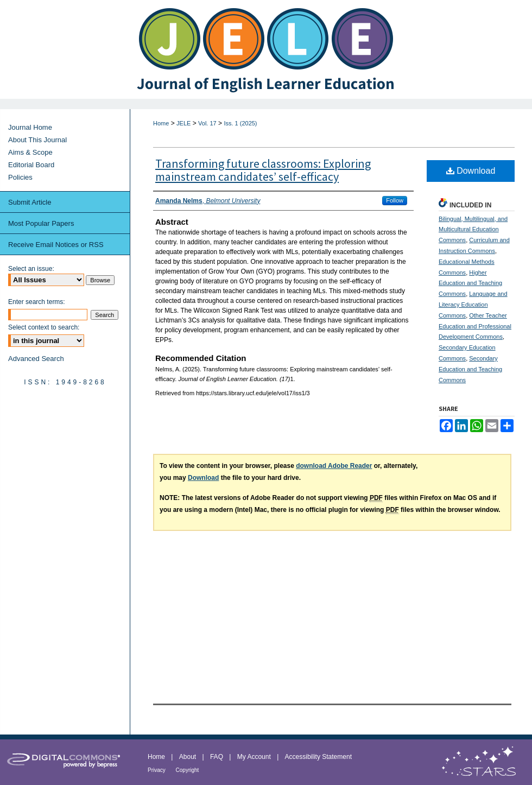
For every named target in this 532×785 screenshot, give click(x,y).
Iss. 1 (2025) (240, 123)
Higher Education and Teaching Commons (470, 283)
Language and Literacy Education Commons (473, 305)
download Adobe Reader (334, 466)
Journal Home (30, 127)
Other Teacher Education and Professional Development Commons (475, 326)
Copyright (188, 770)
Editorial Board (31, 165)
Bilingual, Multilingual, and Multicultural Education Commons (473, 230)
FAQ (217, 757)
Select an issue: (31, 269)
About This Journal (37, 140)
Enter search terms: (37, 302)
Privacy (157, 770)
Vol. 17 (207, 123)
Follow (395, 200)
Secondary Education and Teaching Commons (470, 369)
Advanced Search (36, 359)
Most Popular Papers (41, 223)
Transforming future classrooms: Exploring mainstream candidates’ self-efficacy (263, 170)
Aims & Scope (30, 152)
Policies (20, 177)
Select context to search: (44, 327)
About (189, 757)
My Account (255, 757)
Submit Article (30, 202)
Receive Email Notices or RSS (56, 245)
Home (161, 123)
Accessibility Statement (318, 757)
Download (471, 171)
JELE (183, 123)
